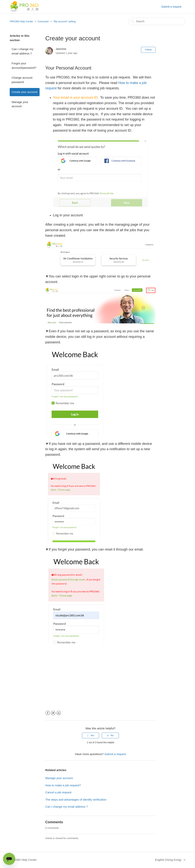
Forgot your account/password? (24, 66)
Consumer (43, 21)
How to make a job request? (63, 785)
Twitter (53, 713)
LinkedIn (59, 713)
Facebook (48, 713)
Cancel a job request (58, 792)
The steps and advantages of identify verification (76, 800)
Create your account (24, 92)
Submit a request (171, 7)
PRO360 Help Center (21, 21)
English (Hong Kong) (169, 860)
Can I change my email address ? (22, 51)
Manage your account (20, 104)
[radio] (91, 735)
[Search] (157, 21)
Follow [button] (148, 50)
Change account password (22, 80)
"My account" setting (64, 21)
